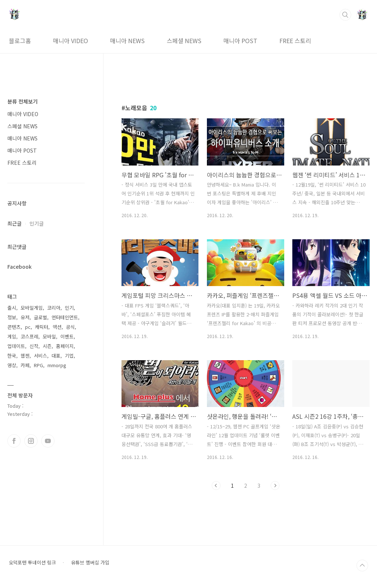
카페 (25, 365)
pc (28, 327)
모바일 (49, 336)
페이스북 (14, 441)
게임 (12, 336)
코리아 (54, 308)
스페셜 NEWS (184, 41)
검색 (345, 15)
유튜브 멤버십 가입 (90, 563)
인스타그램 (31, 441)
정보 (12, 317)
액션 (57, 327)
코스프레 (29, 336)
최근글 (15, 223)
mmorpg (57, 365)
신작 (34, 346)
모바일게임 (32, 308)
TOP (362, 566)
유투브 (48, 441)
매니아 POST (240, 41)
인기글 (37, 223)
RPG (38, 365)
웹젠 (25, 356)
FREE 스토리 (295, 41)
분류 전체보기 (22, 101)
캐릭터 (42, 327)
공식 (70, 327)
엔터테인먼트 (65, 317)
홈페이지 (65, 346)
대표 (56, 356)
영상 (12, 365)
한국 (12, 356)
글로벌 (40, 317)
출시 (12, 308)
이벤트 (67, 336)
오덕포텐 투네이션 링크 (32, 563)
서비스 (40, 356)
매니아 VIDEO (71, 41)
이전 (216, 486)
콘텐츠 (14, 327)
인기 (69, 308)
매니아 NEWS (127, 41)
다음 (275, 486)
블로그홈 (20, 41)
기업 (69, 356)
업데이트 (16, 346)
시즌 (47, 346)
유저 (25, 317)
